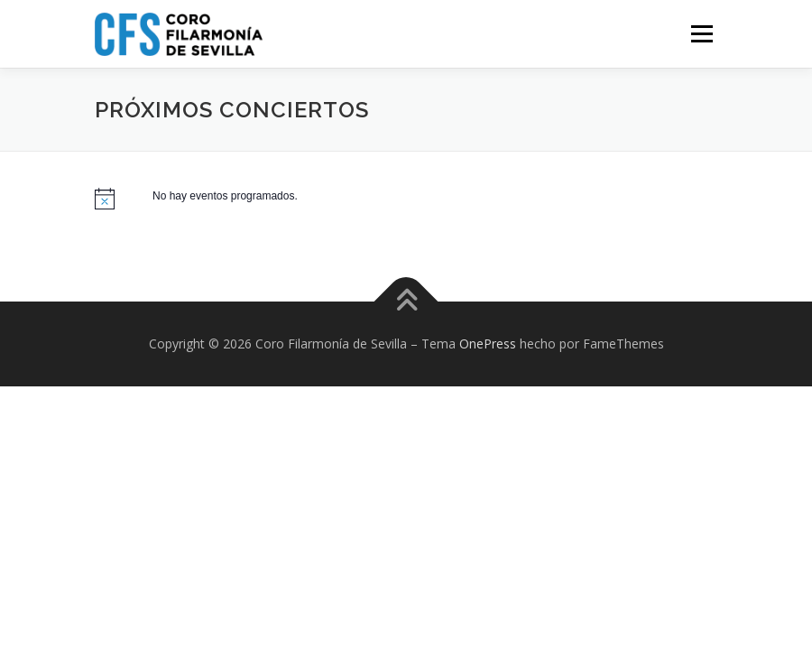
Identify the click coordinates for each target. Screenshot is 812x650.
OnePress (488, 344)
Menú (701, 33)
